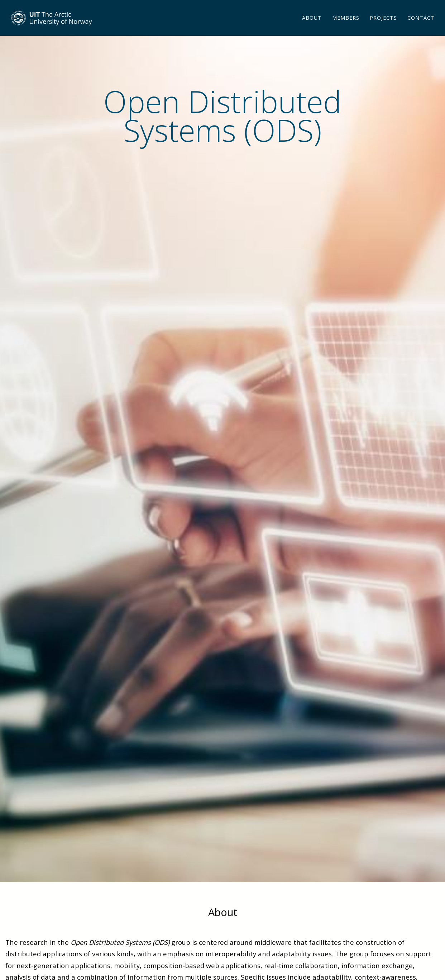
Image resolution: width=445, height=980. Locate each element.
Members (346, 27)
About (312, 27)
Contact (421, 27)
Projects (383, 27)
